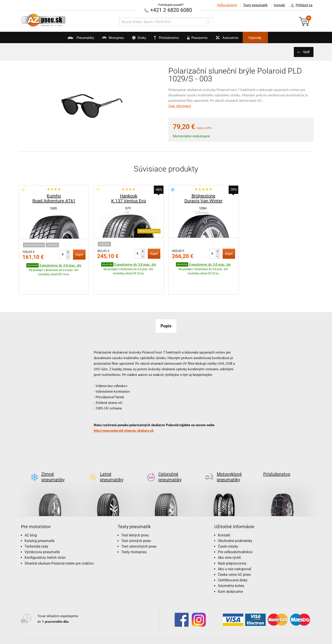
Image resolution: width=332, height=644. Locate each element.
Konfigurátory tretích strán (45, 537)
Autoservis (235, 39)
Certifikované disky (233, 559)
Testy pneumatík (253, 5)
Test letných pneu (135, 514)
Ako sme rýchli (229, 537)
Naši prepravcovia (232, 542)
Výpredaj (267, 38)
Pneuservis (201, 39)
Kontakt (279, 5)
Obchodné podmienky (235, 520)
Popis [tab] (166, 312)
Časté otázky (228, 525)
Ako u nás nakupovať (235, 548)
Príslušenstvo (169, 38)
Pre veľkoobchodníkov (235, 531)
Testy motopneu (134, 531)
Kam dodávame (230, 570)
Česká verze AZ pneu (234, 553)
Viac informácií (180, 106)
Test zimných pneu (136, 520)
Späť (306, 52)
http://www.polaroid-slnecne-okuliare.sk (124, 417)
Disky (134, 39)
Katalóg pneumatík (40, 520)
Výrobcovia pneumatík (42, 531)
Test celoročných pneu (139, 525)
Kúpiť (79, 254)
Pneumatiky (68, 39)
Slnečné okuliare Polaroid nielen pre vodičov (59, 542)
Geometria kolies (231, 565)
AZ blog (31, 514)
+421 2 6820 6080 (171, 10)
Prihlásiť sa (300, 5)
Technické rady (36, 525)
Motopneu (104, 39)
